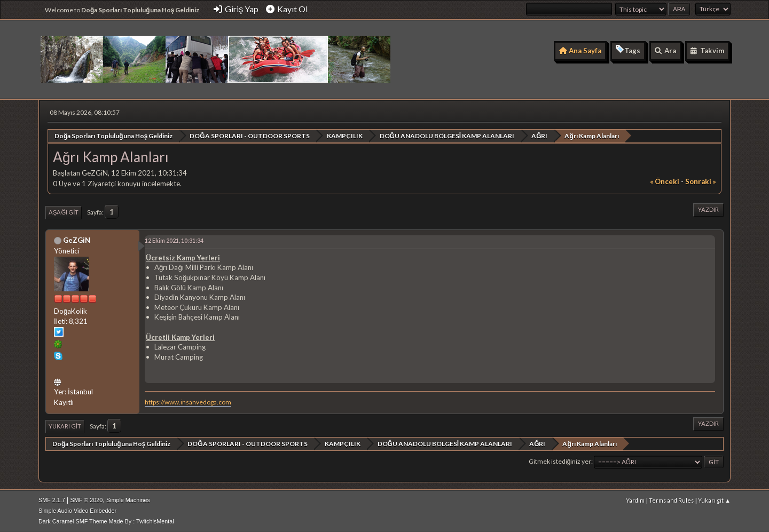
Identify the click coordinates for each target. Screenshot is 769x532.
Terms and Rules (671, 500)
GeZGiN (77, 240)
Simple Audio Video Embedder (77, 511)
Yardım (635, 500)
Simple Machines (128, 500)
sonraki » (701, 181)
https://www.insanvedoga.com (188, 402)
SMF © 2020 (87, 500)
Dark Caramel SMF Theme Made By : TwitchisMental (106, 521)
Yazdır (708, 209)
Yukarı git (65, 426)
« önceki (665, 181)
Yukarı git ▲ (714, 500)
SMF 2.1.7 (52, 500)
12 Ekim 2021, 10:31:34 (174, 240)
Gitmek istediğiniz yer (560, 461)
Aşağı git (64, 212)
